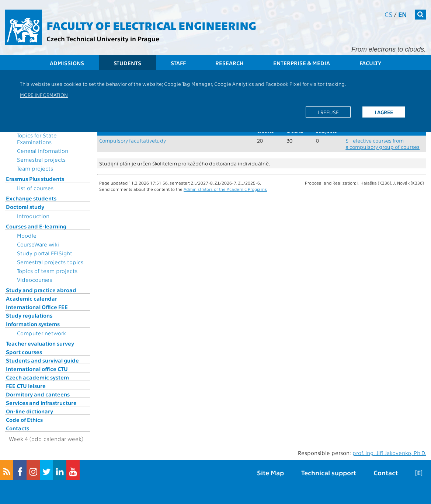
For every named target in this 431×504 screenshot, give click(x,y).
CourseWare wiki (38, 244)
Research (230, 63)
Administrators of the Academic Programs (225, 189)
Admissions (67, 63)
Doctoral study (25, 207)
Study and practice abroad (41, 290)
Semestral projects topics (50, 262)
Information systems (33, 324)
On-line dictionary (29, 411)
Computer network (41, 333)
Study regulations (29, 315)
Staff (178, 63)
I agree (384, 112)
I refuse (328, 112)
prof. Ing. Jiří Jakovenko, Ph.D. (389, 453)
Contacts (18, 428)
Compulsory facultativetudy (133, 141)
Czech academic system (37, 377)
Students (127, 63)
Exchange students (31, 198)
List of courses (35, 188)
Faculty (370, 63)
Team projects (35, 168)
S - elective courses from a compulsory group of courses (383, 144)
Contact (386, 472)
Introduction (33, 216)
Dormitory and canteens (38, 394)
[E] (419, 472)
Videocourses (34, 280)
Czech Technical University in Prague (103, 38)
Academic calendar (32, 298)
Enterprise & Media (302, 63)
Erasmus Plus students (35, 179)
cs (388, 14)
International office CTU (37, 369)
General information (43, 151)
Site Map (270, 472)
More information (44, 95)
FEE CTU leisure (26, 386)
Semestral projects (41, 160)
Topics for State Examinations (37, 139)
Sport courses (24, 352)
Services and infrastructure (41, 403)
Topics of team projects (47, 271)
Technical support (329, 472)
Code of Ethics (24, 420)
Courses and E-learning (36, 226)
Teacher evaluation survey (40, 343)
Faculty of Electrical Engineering (151, 25)
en (403, 14)
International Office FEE (37, 307)
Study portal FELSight (45, 253)
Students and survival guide (42, 360)
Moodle (27, 235)
